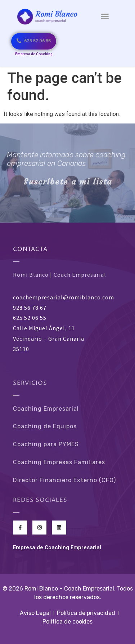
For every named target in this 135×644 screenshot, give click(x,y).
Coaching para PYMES (46, 444)
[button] (105, 16)
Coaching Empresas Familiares (59, 462)
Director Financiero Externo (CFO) (64, 480)
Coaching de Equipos (45, 426)
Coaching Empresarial (46, 409)
